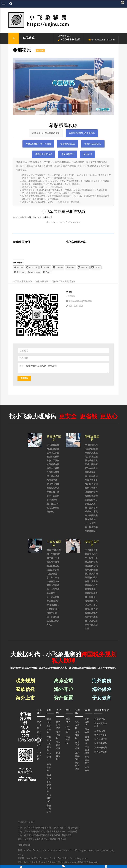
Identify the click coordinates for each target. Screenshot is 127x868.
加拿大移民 (68, 729)
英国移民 (49, 721)
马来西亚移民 (87, 760)
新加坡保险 (100, 719)
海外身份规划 (101, 748)
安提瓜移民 (77, 725)
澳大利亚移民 (58, 725)
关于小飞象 (39, 745)
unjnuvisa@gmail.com (103, 40)
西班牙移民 (49, 757)
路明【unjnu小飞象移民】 (40, 217)
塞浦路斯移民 (49, 809)
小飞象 (69, 292)
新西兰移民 (58, 735)
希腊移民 (49, 738)
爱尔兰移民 (49, 729)
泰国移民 (87, 769)
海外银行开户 (101, 735)
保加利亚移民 (49, 798)
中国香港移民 (87, 750)
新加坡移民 (87, 722)
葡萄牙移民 (49, 767)
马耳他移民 (49, 747)
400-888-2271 (76, 306)
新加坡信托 (100, 731)
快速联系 (24, 378)
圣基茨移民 (77, 735)
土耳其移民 (87, 740)
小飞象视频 (39, 756)
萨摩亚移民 (58, 756)
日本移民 (87, 731)
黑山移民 (49, 776)
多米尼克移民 (77, 745)
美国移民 (68, 721)
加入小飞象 (39, 735)
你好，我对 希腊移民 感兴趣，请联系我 (63, 368)
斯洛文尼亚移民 (49, 786)
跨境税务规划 (101, 743)
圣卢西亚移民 (77, 756)
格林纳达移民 (77, 766)
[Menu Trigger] (122, 3)
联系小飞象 (39, 725)
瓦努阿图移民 (58, 745)
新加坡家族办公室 (101, 725)
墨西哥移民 (68, 740)
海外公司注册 (101, 739)
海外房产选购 (101, 752)
